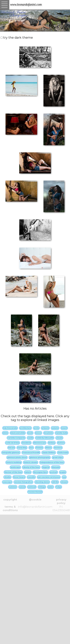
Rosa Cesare (19, 477)
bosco (38, 433)
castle (30, 438)
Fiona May (22, 448)
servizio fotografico (23, 482)
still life (55, 482)
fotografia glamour (11, 453)
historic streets (31, 462)
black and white (18, 433)
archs (36, 428)
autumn (55, 428)
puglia (63, 472)
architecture (25, 428)
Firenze (39, 448)
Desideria (26, 443)
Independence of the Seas (52, 462)
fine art (11, 448)
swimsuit (32, 487)
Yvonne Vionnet (35, 492)
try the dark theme (18, 38)
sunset (22, 487)
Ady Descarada (10, 428)
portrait (54, 472)
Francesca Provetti (31, 453)
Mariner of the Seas (13, 472)
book (30, 433)
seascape (7, 482)
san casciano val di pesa (49, 477)
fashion (61, 443)
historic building (14, 462)
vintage (42, 487)
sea (64, 477)
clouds (59, 438)
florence (58, 448)
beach (64, 428)
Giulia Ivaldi (63, 453)
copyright (10, 500)
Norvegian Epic (40, 472)
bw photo (48, 433)
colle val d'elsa (12, 443)
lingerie (46, 467)
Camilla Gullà (61, 433)
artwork (45, 428)
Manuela (56, 467)
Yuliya (59, 487)
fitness (48, 448)
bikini (5, 433)
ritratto (7, 477)
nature (28, 472)
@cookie (35, 500)
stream (64, 482)
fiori (31, 448)
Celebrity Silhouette (45, 438)
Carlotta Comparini (16, 438)
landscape (15, 467)
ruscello (31, 477)
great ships (58, 457)
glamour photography (40, 457)
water (51, 487)
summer (13, 487)
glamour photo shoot (17, 457)
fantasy (52, 443)
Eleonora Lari (40, 443)
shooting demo (42, 482)
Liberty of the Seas (31, 467)
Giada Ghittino (49, 453)
